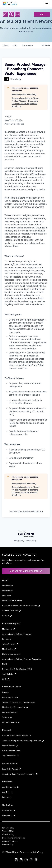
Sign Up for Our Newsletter (26, 571)
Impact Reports (10, 746)
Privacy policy (19, 541)
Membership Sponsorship (15, 707)
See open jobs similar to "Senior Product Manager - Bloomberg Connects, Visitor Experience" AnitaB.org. (25, 102)
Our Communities (10, 712)
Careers (7, 616)
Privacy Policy (8, 828)
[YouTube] (26, 860)
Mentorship (9, 629)
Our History (7, 591)
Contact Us (9, 811)
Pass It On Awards (12, 769)
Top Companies (11, 756)
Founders (6, 639)
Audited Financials (12, 611)
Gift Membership (11, 722)
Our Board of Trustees (12, 601)
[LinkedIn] (17, 14)
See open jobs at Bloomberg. (24, 94)
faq (42, 14)
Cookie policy (31, 541)
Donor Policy (8, 845)
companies (28, 45)
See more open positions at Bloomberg (26, 511)
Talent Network (10, 644)
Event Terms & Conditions (14, 838)
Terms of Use (8, 831)
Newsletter (9, 815)
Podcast (7, 797)
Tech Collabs (9, 674)
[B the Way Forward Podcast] (36, 860)
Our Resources (11, 787)
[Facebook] (11, 14)
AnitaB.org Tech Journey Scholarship (20, 774)
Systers (7, 717)
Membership (9, 649)
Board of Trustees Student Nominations (21, 606)
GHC (6, 679)
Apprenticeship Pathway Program (17, 634)
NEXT (5, 664)
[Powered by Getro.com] (26, 534)
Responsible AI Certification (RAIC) (17, 669)
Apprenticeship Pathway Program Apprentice (22, 659)
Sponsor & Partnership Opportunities (19, 702)
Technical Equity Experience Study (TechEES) (23, 741)
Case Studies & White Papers (17, 736)
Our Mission (8, 586)
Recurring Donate (10, 697)
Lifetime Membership (11, 654)
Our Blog (8, 792)
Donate (5, 692)
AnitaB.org (38, 852)
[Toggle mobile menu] (47, 4)
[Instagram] (5, 14)
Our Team (6, 596)
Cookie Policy (8, 835)
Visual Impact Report (11, 751)
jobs (15, 45)
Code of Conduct (10, 841)
